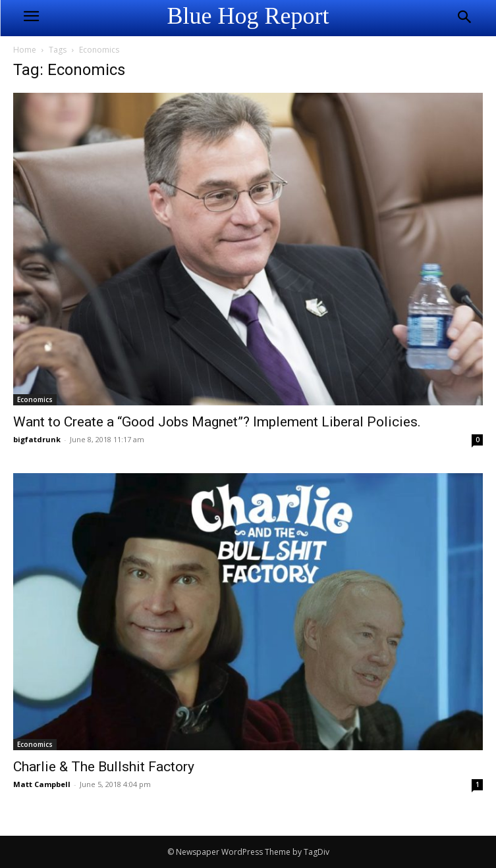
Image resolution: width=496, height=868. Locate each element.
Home (25, 50)
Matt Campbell (42, 784)
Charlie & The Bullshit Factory (104, 767)
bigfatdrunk (37, 439)
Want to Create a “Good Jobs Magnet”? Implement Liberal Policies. (217, 422)
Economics (35, 399)
